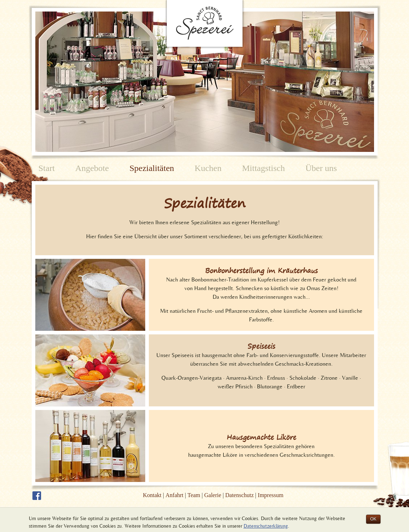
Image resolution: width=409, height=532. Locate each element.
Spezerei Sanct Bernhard (205, 25)
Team (194, 495)
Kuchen (208, 168)
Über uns (321, 168)
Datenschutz (239, 495)
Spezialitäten (152, 168)
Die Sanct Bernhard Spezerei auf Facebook (37, 496)
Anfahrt (174, 495)
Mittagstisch (264, 168)
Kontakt (152, 495)
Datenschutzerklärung (266, 526)
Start (47, 168)
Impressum (270, 495)
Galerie (213, 495)
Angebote (92, 168)
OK (373, 519)
